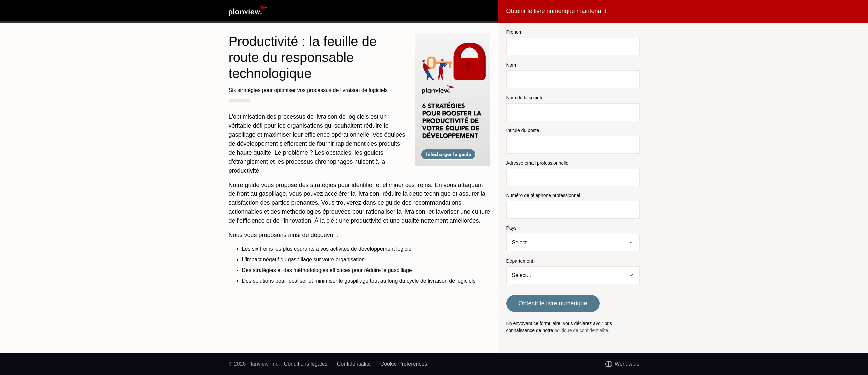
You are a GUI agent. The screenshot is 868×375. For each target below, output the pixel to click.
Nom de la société (525, 98)
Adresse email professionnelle (537, 163)
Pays (511, 228)
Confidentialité (354, 364)
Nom (511, 65)
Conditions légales (306, 364)
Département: (520, 261)
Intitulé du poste (523, 130)
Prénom (514, 32)
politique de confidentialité (581, 330)
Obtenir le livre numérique (553, 303)
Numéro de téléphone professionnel (543, 195)
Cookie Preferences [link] (404, 364)
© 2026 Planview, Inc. (254, 364)
